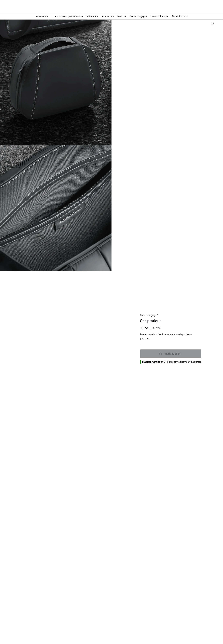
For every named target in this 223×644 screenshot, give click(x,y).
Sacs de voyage (148, 315)
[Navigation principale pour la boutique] (111, 16)
